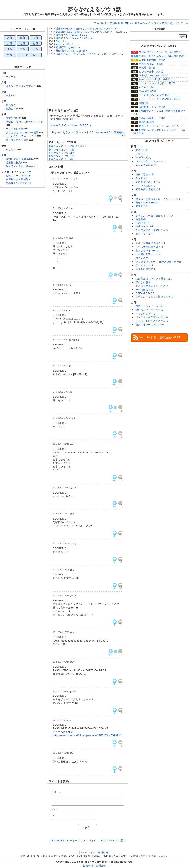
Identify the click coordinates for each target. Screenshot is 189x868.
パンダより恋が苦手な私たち (152, 317)
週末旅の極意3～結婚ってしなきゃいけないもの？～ (85, 29)
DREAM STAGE (145, 293)
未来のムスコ (143, 206)
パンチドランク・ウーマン (151, 161)
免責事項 (88, 866)
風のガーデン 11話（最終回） (156, 79)
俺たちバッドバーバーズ (149, 310)
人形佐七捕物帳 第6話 (152, 60)
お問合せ (101, 866)
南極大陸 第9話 (148, 91)
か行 (23, 38)
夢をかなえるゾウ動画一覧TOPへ (71, 125)
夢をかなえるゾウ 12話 (62, 150)
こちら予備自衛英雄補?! (149, 247)
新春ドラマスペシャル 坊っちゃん (159, 126)
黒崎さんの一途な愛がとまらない (154, 216)
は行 (36, 43)
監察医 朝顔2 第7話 (151, 64)
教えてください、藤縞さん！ (22, 166)
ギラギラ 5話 (146, 87)
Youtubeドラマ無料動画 (94, 853)
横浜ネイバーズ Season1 (150, 325)
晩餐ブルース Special (18, 176)
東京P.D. (11, 95)
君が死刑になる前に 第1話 (71, 51)
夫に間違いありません (148, 182)
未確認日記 (142, 150)
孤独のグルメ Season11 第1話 (73, 38)
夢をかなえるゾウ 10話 (62, 156)
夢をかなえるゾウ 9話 (61, 159)
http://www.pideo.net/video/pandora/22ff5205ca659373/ (87, 735)
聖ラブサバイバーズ (147, 251)
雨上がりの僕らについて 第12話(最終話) (162, 56)
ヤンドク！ (142, 178)
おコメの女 (142, 258)
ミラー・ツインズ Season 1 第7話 (160, 99)
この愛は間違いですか (148, 254)
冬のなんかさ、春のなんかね (152, 230)
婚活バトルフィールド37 (150, 306)
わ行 (10, 55)
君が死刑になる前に (17, 140)
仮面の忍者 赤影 (145, 175)
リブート (11, 77)
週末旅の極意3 (14, 163)
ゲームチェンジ (144, 265)
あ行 (10, 38)
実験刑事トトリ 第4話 (152, 107)
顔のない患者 (143, 282)
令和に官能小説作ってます (151, 243)
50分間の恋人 (143, 158)
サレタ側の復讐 (15, 129)
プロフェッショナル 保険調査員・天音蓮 (159, 262)
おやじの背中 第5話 (151, 72)
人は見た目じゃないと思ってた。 (154, 279)
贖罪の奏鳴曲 (146, 122)
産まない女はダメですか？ (21, 86)
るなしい (11, 149)
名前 (54, 810)
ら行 (36, 49)
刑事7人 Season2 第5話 (154, 75)
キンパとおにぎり (146, 186)
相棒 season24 (144, 226)
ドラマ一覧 (29, 55)
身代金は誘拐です (146, 269)
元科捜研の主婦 (144, 290)
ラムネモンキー (144, 234)
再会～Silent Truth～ (148, 203)
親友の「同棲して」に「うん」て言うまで (159, 199)
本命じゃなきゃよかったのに (152, 286)
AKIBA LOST (143, 223)
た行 (10, 43)
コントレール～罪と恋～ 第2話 (157, 83)
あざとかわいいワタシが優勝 (22, 133)
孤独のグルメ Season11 (20, 159)
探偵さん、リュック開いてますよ (154, 297)
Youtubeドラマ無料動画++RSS (160, 337)
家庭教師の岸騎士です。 (149, 189)
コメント (56, 792)
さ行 (36, 38)
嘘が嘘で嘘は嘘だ (146, 165)
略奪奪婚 (141, 219)
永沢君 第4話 (147, 68)
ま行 (10, 49)
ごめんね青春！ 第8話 (152, 118)
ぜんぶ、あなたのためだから (152, 321)
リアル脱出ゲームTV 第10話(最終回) (161, 52)
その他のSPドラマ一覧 (19, 183)
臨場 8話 (144, 103)
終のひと (11, 105)
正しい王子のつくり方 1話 (154, 95)
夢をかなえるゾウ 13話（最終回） (68, 146)
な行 (23, 43)
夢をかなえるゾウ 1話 (94, 9)
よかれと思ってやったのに (21, 136)
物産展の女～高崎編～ (18, 179)
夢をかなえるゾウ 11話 (62, 153)
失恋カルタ (12, 109)
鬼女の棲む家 (13, 118)
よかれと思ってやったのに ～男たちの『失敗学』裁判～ (88, 54)
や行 (23, 49)
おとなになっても (146, 314)
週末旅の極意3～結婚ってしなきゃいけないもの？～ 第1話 (89, 32)
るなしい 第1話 (64, 44)
